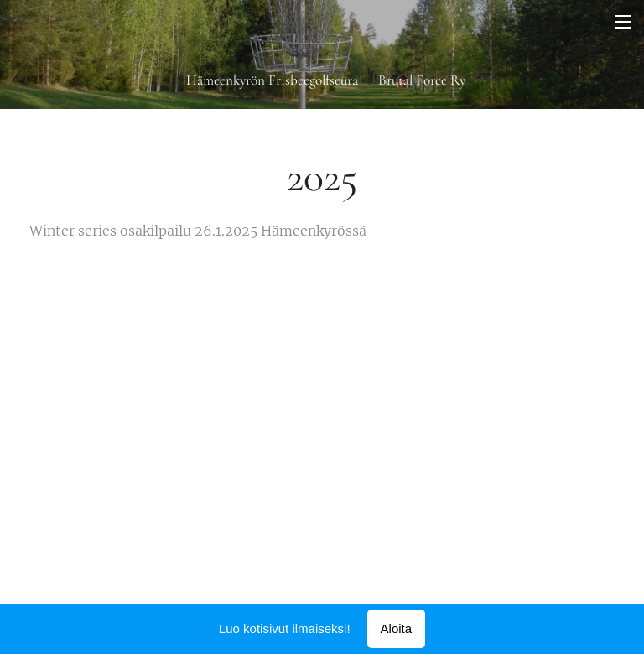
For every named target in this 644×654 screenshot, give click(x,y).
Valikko (623, 22)
